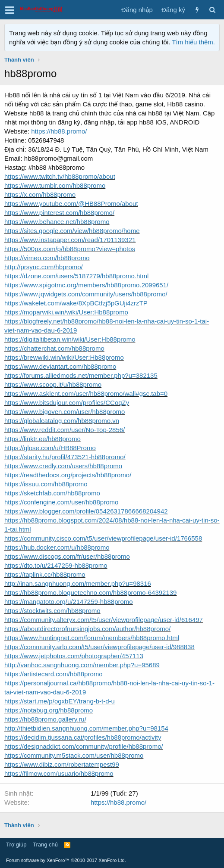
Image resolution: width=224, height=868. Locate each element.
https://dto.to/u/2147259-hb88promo (56, 565)
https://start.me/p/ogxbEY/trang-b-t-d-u (60, 701)
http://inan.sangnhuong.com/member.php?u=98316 (78, 583)
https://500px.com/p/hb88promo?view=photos (70, 249)
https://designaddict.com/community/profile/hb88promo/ (84, 746)
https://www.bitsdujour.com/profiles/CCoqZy (67, 403)
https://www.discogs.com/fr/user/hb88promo (67, 556)
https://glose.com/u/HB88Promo (50, 448)
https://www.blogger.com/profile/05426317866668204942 (86, 511)
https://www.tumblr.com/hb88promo (55, 185)
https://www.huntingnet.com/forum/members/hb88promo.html (92, 638)
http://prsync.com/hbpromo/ (44, 267)
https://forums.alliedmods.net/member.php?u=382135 (81, 375)
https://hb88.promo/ (59, 131)
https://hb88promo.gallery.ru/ (45, 719)
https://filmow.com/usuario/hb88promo (59, 773)
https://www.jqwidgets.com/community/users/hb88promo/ (86, 294)
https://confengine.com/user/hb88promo (61, 502)
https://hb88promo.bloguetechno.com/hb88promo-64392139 (90, 593)
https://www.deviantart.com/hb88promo (60, 366)
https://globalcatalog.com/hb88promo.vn (62, 421)
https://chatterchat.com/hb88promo (54, 348)
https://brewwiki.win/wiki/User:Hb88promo (64, 357)
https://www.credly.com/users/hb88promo (63, 466)
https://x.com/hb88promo (40, 194)
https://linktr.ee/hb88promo (43, 439)
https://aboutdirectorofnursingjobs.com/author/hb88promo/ (87, 629)
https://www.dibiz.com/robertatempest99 (62, 764)
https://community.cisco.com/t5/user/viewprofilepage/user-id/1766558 (103, 538)
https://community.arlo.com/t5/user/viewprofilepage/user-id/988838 (99, 647)
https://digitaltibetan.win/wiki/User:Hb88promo (70, 339)
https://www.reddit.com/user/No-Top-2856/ (65, 430)
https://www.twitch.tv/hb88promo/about (60, 176)
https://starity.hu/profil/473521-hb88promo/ (65, 457)
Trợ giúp (16, 845)
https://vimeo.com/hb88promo (47, 258)
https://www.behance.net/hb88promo (57, 222)
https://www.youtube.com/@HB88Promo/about (71, 204)
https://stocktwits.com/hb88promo (52, 611)
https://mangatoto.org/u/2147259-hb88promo (69, 602)
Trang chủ (45, 845)
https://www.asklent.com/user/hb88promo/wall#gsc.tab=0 (86, 394)
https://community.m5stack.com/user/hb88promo (74, 755)
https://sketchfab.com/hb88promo (52, 493)
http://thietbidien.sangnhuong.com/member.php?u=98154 (86, 728)
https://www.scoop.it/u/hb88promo (53, 384)
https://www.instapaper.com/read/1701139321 (70, 240)
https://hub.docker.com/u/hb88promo (57, 547)
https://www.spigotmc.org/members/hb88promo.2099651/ (86, 285)
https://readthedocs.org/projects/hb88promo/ (68, 475)
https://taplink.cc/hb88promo (45, 574)
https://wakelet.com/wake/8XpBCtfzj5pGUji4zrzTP (76, 303)
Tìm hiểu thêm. (193, 42)
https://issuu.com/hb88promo (46, 484)
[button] (10, 10)
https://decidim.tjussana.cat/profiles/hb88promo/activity (83, 737)
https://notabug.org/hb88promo (49, 710)
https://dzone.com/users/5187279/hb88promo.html (76, 276)
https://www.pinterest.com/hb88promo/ (59, 213)
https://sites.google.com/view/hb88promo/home (72, 231)
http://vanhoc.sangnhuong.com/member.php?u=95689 (82, 665)
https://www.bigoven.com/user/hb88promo (65, 412)
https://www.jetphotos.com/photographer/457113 (74, 656)
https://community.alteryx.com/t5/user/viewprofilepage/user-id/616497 (104, 620)
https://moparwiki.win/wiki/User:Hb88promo (66, 312)
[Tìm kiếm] (212, 10)
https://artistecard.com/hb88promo (54, 674)
